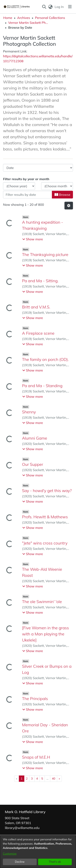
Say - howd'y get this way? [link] (47, 491)
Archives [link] (24, 18)
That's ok (55, 862)
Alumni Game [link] (35, 438)
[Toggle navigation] (70, 7)
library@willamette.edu (22, 828)
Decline (20, 862)
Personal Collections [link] (50, 18)
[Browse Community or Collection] (38, 168)
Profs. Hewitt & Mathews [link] (45, 517)
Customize (10, 854)
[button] (44, 7)
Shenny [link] (29, 412)
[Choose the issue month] (57, 186)
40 (54, 779)
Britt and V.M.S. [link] (36, 307)
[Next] (59, 779)
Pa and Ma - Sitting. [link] (40, 281)
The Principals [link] (35, 699)
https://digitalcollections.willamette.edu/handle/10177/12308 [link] (38, 59)
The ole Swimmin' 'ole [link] (42, 602)
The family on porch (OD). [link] (45, 359)
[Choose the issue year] (19, 186)
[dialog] (38, 852)
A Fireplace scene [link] (38, 333)
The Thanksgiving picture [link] (45, 254)
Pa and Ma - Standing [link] (42, 386)
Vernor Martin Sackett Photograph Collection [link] (28, 23)
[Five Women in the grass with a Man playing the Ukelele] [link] (45, 634)
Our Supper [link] (33, 464)
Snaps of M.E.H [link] (36, 757)
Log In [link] (59, 7)
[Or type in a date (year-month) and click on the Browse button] (28, 195)
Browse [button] (62, 195)
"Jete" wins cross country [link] (45, 543)
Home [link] (8, 18)
